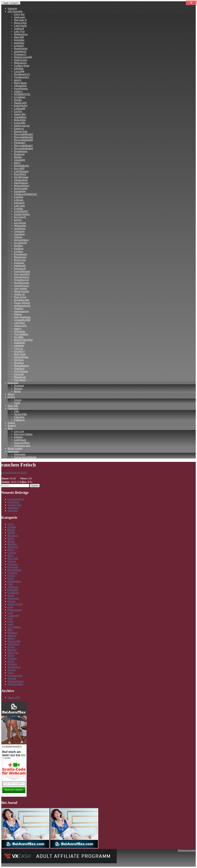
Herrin (17, 391)
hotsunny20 (20, 268)
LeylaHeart (20, 97)
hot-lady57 (19, 351)
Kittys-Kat (19, 14)
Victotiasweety (21, 77)
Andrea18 (19, 28)
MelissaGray (20, 63)
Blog (10, 428)
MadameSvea (21, 34)
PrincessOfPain (22, 443)
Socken (11, 423)
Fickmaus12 (20, 54)
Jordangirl (19, 263)
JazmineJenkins (22, 214)
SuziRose (19, 248)
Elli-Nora (19, 360)
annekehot (19, 43)
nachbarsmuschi (22, 306)
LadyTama (19, 323)
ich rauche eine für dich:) (14, 473)
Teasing (12, 670)
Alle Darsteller (15, 11)
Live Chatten (14, 627)
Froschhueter (21, 254)
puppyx (18, 328)
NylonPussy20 (21, 280)
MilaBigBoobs (21, 166)
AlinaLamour (21, 180)
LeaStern (19, 251)
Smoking (12, 658)
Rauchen (12, 650)
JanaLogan (19, 17)
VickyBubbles (21, 334)
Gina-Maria (20, 380)
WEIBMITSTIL (22, 94)
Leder (11, 624)
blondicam (19, 154)
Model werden (15, 448)
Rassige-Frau (21, 131)
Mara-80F (19, 37)
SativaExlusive (22, 277)
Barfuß (11, 530)
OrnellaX (19, 308)
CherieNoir (13, 502)
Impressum (13, 451)
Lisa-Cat (18, 348)
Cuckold (12, 553)
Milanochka (20, 226)
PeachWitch (20, 174)
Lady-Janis (19, 206)
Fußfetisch (13, 408)
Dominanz (13, 383)
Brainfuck (13, 547)
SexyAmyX (20, 217)
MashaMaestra (21, 366)
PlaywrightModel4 (23, 148)
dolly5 (17, 163)
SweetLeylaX (15, 505)
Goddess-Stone (22, 66)
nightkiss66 (20, 266)
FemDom (12, 573)
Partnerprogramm (187, 850)
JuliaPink (19, 68)
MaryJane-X (20, 20)
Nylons (11, 647)
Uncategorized (15, 676)
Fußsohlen (19, 417)
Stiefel (11, 661)
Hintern (11, 601)
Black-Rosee (20, 83)
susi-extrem (20, 223)
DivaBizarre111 (22, 74)
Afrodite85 (19, 160)
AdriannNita (20, 86)
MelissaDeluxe (22, 186)
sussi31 (18, 80)
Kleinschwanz (15, 610)
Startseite (12, 8)
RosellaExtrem (21, 283)
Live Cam (19, 431)
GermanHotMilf (22, 320)
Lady (10, 618)
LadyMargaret (21, 171)
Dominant (19, 386)
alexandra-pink (22, 300)
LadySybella (20, 26)
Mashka (18, 157)
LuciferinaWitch (16, 499)
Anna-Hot (13, 511)
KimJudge (19, 40)
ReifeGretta (20, 260)
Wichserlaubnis (15, 684)
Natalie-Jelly (20, 103)
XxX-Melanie (21, 371)
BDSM (11, 533)
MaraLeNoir (20, 23)
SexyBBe (19, 337)
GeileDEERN (21, 211)
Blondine (12, 544)
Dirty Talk (13, 406)
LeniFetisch (20, 440)
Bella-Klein (20, 120)
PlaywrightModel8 (23, 140)
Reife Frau (13, 653)
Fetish (17, 403)
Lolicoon (19, 200)
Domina (18, 388)
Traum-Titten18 (22, 303)
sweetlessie (20, 228)
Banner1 (12, 426)
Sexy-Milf (19, 168)
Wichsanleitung (16, 681)
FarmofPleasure (22, 271)
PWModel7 (20, 143)
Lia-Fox (18, 111)
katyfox (18, 220)
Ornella (18, 100)
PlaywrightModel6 (23, 137)
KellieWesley (21, 106)
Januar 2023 (14, 697)
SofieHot (19, 197)
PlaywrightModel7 (23, 146)
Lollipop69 (20, 108)
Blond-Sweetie (21, 291)
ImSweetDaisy (21, 240)
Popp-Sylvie (20, 297)
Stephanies (13, 508)
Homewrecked (15, 604)
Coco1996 (19, 71)
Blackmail (13, 536)
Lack (10, 613)
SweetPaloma (21, 88)
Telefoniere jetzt (22, 446)
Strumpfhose (14, 667)
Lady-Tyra (19, 31)
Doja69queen (21, 151)
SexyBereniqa (21, 177)
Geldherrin (13, 593)
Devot (11, 556)
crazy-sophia (20, 288)
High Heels (13, 598)
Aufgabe (12, 527)
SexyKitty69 (20, 243)
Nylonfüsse (13, 644)
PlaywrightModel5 (23, 134)
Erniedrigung (14, 570)
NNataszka (19, 331)
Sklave (11, 394)
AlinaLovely (20, 326)
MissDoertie (20, 257)
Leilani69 (19, 46)
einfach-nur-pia (22, 126)
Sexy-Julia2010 (22, 274)
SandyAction (21, 60)
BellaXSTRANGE (23, 340)
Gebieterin (19, 231)
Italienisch (19, 203)
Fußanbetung (14, 581)
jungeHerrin (20, 51)
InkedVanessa (21, 183)
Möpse (11, 638)
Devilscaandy (21, 188)
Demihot (18, 246)
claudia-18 (19, 294)
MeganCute (20, 377)
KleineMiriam (21, 357)
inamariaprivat (21, 311)
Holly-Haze (20, 354)
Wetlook (12, 678)
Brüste (11, 550)
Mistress (12, 636)
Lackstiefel (13, 616)
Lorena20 (19, 374)
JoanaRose (19, 234)
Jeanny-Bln (20, 114)
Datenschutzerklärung (25, 457)
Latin (10, 621)
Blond (11, 538)
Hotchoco (19, 363)
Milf (10, 630)
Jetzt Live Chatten (23, 434)
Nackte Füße (20, 414)
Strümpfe (12, 664)
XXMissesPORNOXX (25, 194)
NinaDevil (19, 368)
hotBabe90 (19, 343)
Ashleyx (18, 91)
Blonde (11, 541)
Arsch (11, 524)
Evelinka (18, 208)
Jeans (10, 607)
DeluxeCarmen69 (23, 57)
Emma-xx (19, 128)
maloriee (18, 437)
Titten (11, 673)
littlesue (18, 314)
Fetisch (11, 397)
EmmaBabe (20, 191)
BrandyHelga (21, 48)
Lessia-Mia (20, 123)
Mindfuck (13, 633)
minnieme (19, 346)
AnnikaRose (20, 117)
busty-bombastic (22, 317)
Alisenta (18, 237)
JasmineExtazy (22, 286)
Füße (16, 411)
